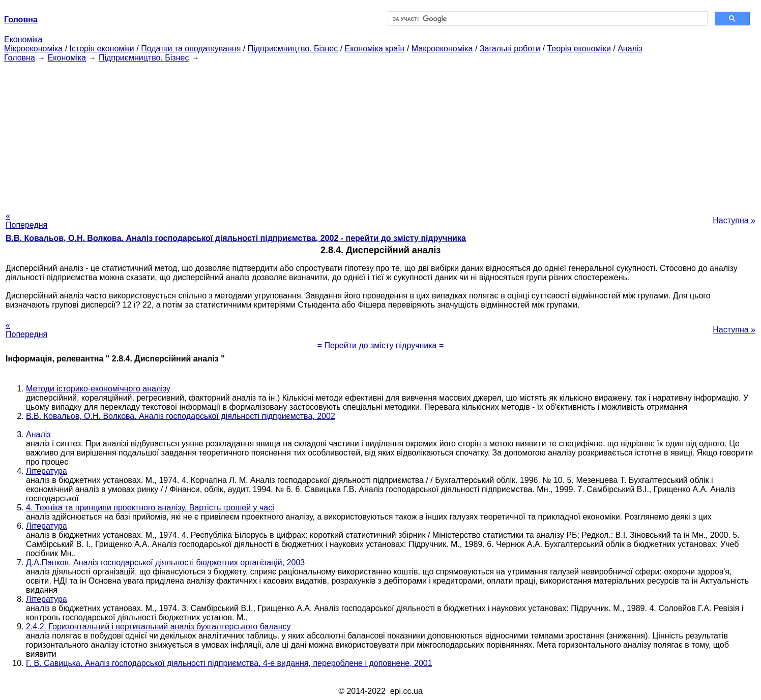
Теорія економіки (579, 49)
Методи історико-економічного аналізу (98, 389)
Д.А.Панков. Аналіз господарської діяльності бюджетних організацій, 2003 (165, 562)
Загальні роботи (510, 49)
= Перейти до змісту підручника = (381, 345)
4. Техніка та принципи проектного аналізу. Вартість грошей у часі (150, 508)
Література (47, 471)
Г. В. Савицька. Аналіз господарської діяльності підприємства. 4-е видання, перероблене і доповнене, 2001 (229, 663)
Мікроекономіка (33, 49)
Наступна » (734, 220)
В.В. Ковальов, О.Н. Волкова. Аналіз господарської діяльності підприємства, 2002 (181, 416)
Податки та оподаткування (191, 49)
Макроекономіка (442, 49)
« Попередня (26, 220)
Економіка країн (375, 49)
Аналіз (630, 49)
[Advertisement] (380, 134)
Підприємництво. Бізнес (293, 49)
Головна (20, 58)
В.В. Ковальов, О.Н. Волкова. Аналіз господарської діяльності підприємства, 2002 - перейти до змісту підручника (236, 238)
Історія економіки (102, 49)
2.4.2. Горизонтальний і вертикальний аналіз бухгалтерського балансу (158, 627)
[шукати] (547, 19)
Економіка (23, 39)
